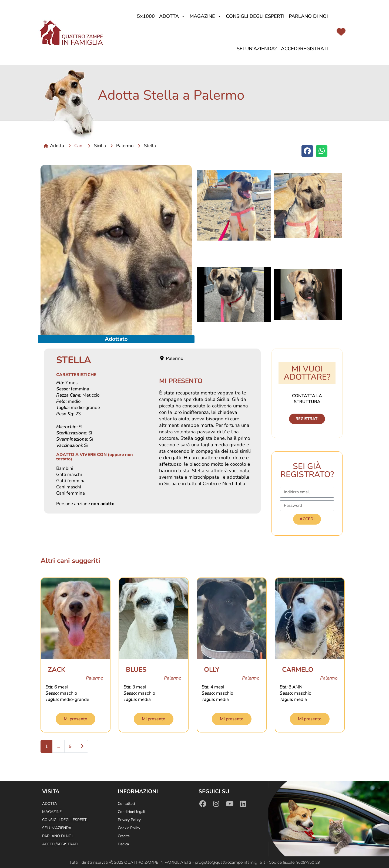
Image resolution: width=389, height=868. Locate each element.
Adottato (116, 339)
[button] (307, 151)
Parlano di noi (308, 16)
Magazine (206, 16)
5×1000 (146, 16)
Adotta (172, 16)
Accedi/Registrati (304, 49)
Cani (79, 146)
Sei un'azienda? (257, 49)
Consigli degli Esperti (255, 16)
